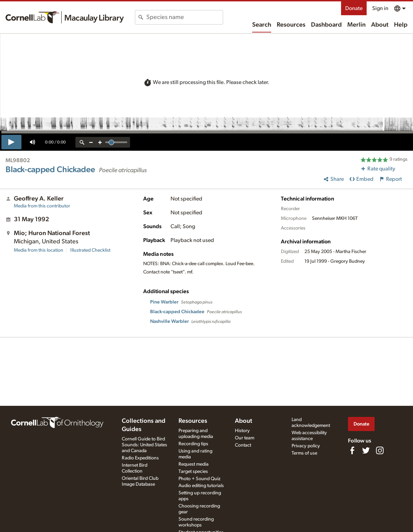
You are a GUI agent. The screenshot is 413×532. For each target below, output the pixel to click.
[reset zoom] (82, 142)
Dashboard (326, 25)
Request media (194, 464)
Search (262, 25)
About (380, 25)
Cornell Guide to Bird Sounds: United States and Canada (144, 445)
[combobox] (185, 17)
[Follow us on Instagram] (380, 450)
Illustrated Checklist (90, 250)
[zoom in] (100, 142)
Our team (245, 438)
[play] (11, 142)
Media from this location (39, 250)
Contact (243, 445)
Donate (354, 8)
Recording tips (193, 444)
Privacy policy (306, 446)
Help (401, 25)
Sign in (380, 8)
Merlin (356, 25)
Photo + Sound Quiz (199, 479)
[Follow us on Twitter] (366, 450)
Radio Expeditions (140, 458)
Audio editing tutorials (201, 486)
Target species (193, 472)
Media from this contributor (42, 206)
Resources (291, 25)
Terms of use (304, 453)
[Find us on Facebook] (352, 450)
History (242, 431)
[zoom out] (91, 142)
